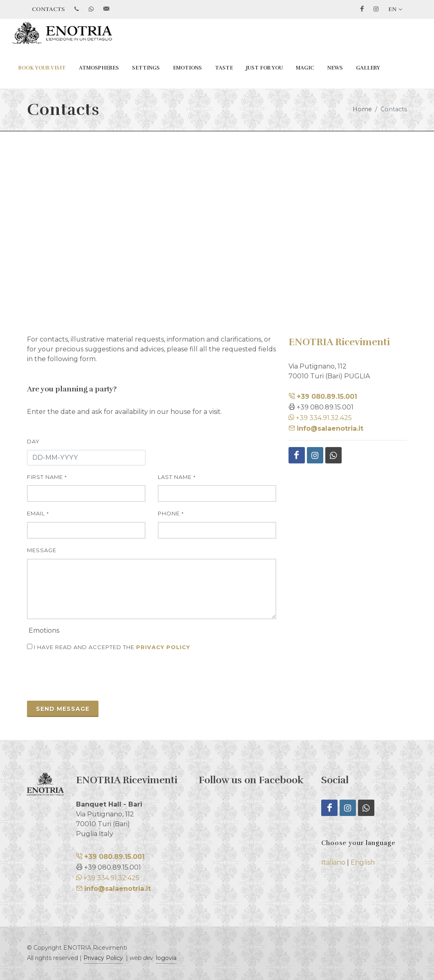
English (363, 862)
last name (177, 477)
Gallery (368, 68)
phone (171, 513)
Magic (305, 68)
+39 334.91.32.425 (320, 418)
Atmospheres (99, 68)
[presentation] (89, 678)
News (335, 68)
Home (362, 109)
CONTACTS (48, 9)
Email (38, 513)
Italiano (333, 862)
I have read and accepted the (108, 647)
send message (63, 709)
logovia (166, 958)
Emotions (187, 68)
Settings (146, 68)
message (42, 550)
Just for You (264, 68)
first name (47, 477)
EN (395, 9)
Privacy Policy (103, 958)
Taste (224, 68)
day (33, 441)
